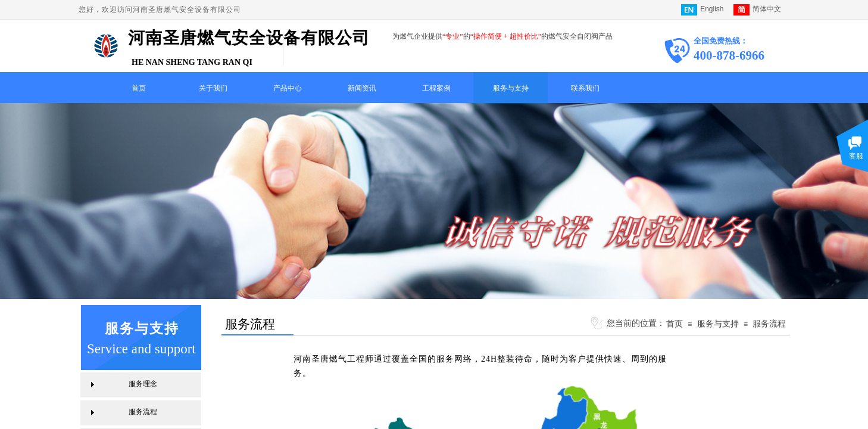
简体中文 (757, 10)
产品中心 (288, 88)
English (702, 10)
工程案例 (436, 88)
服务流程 (769, 324)
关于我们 (213, 88)
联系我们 (585, 88)
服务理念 (143, 384)
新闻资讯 (362, 88)
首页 (139, 88)
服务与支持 (511, 88)
